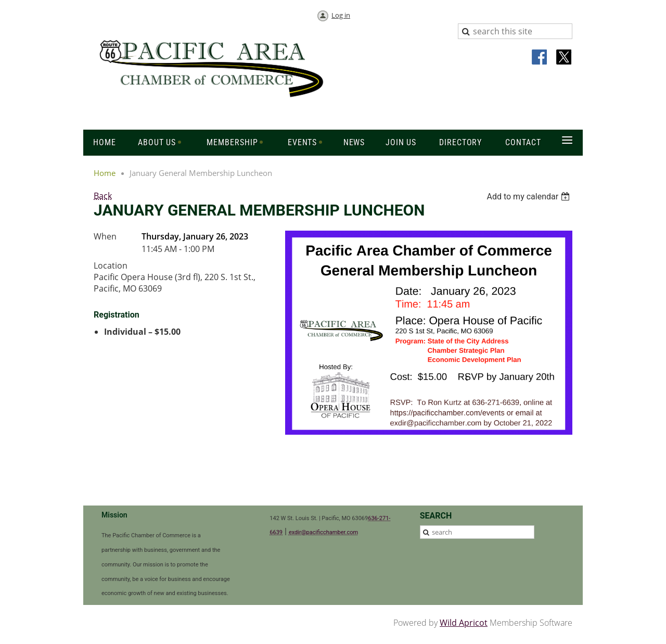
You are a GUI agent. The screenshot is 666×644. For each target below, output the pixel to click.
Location (111, 266)
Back (103, 196)
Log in (341, 15)
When (105, 236)
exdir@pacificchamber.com (323, 532)
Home (105, 173)
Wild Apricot (464, 623)
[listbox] (529, 197)
